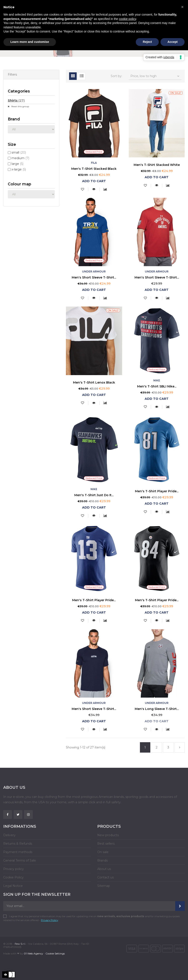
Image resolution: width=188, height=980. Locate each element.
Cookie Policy (13, 877)
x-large (19, 169)
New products (108, 835)
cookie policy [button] (127, 19)
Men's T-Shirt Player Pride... (157, 491)
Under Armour (94, 271)
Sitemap (104, 886)
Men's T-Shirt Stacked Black (94, 169)
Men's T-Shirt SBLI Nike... (157, 386)
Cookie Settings (55, 953)
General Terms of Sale (20, 860)
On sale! (176, 93)
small (19, 152)
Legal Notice (13, 886)
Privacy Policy (49, 920)
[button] (182, 7)
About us (104, 869)
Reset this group (20, 106)
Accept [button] (173, 42)
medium (20, 158)
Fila (94, 163)
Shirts (16, 100)
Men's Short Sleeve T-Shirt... (94, 277)
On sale (103, 852)
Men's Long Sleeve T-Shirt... (157, 709)
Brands (102, 860)
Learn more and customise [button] (30, 42)
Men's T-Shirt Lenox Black (94, 382)
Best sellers (106, 844)
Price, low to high (155, 76)
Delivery (9, 835)
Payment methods (18, 852)
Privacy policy (14, 869)
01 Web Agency (33, 953)
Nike (157, 380)
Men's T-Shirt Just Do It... (94, 495)
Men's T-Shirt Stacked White (157, 165)
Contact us (105, 877)
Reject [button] (147, 42)
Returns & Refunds (18, 844)
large (17, 164)
